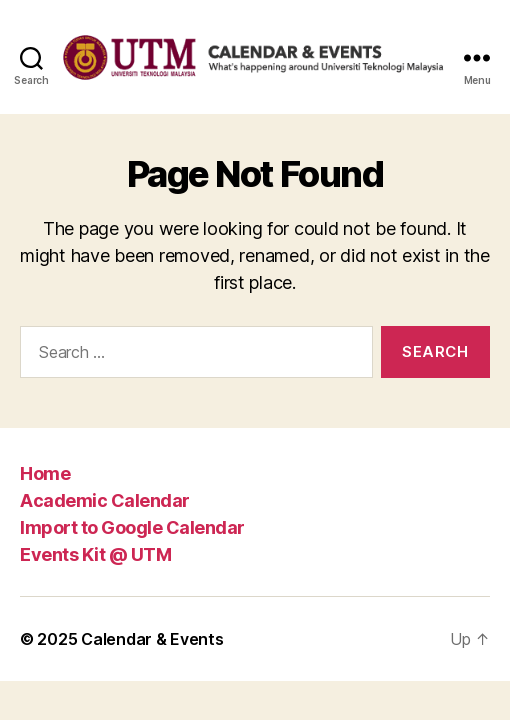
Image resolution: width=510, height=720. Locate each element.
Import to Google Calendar (132, 527)
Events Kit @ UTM (95, 554)
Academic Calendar (105, 500)
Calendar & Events (152, 639)
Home (45, 473)
